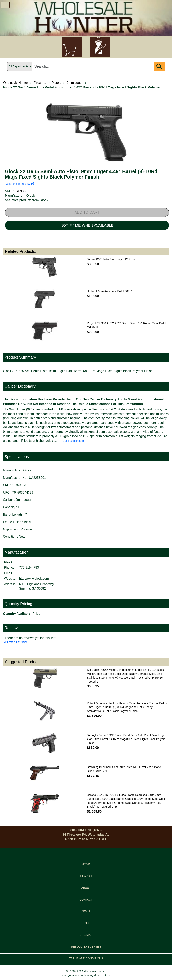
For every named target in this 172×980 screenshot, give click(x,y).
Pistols (56, 83)
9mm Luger (75, 83)
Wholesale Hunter (15, 83)
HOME (86, 864)
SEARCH (86, 876)
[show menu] (5, 5)
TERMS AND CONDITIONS (86, 958)
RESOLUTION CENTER (86, 947)
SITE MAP (86, 935)
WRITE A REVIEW (15, 642)
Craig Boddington (73, 441)
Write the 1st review (20, 184)
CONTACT (86, 900)
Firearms (40, 83)
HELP (86, 923)
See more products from (27, 200)
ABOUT (86, 888)
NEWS (86, 911)
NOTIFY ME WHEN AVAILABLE (87, 225)
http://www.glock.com (34, 579)
